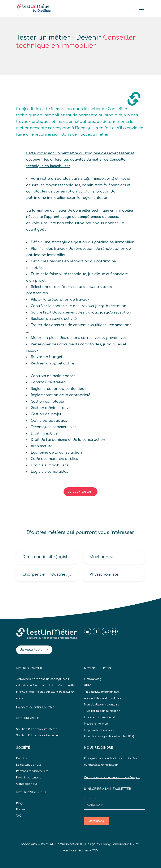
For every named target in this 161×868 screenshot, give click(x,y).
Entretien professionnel (99, 717)
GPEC (88, 686)
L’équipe (22, 759)
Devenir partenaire (29, 778)
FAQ (19, 816)
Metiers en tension (96, 724)
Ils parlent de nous (29, 765)
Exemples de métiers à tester (35, 707)
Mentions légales (76, 850)
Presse (20, 809)
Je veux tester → (34, 650)
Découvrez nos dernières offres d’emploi (112, 777)
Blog (19, 803)
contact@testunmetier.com (101, 765)
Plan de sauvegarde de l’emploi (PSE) (109, 737)
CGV (95, 850)
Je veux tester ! (80, 492)
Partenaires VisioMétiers (32, 771)
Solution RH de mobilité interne (37, 729)
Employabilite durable (99, 730)
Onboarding (93, 679)
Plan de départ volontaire (101, 705)
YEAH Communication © (64, 844)
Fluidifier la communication (102, 711)
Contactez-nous (27, 784)
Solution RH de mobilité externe (37, 735)
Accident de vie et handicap (102, 698)
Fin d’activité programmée (101, 692)
